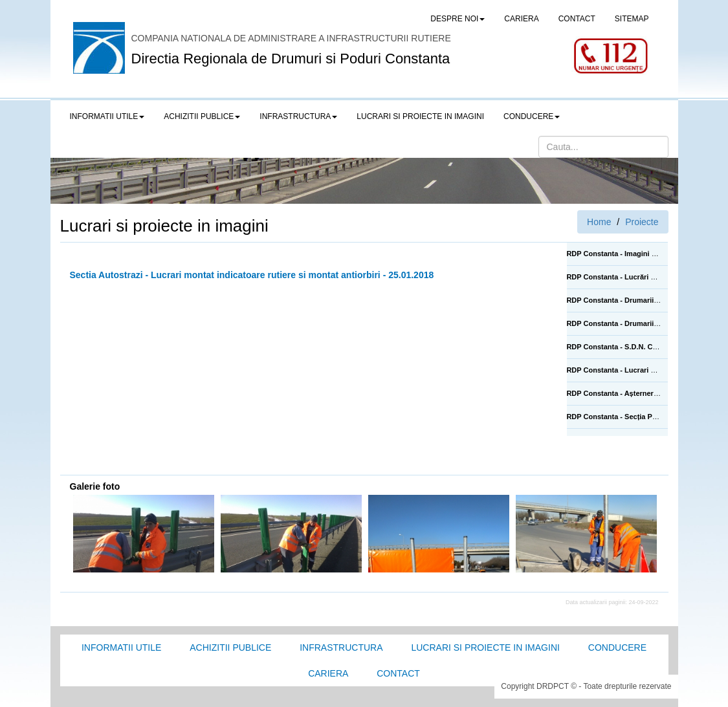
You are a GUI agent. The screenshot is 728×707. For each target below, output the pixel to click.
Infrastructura (341, 647)
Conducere (617, 647)
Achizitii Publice (230, 647)
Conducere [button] (532, 116)
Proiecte (642, 222)
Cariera (328, 673)
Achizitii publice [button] (202, 116)
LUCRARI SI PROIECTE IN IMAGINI (420, 116)
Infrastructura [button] (298, 116)
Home (599, 222)
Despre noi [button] (458, 19)
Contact (398, 673)
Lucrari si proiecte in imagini (485, 647)
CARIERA (521, 19)
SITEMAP (632, 19)
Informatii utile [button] (107, 116)
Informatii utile (121, 647)
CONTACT (577, 19)
